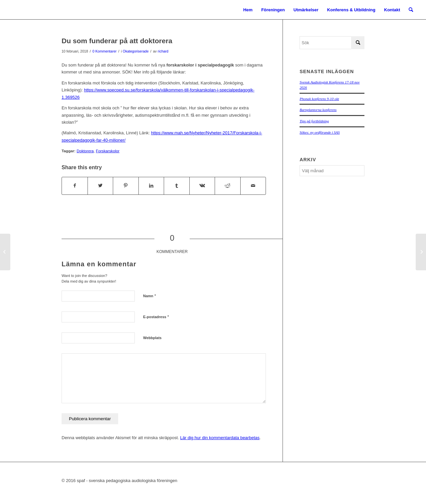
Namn (150, 296)
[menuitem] (248, 10)
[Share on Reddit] (228, 186)
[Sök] (411, 10)
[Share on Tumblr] (177, 186)
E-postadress (156, 317)
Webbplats (152, 338)
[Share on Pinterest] (126, 186)
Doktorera (85, 151)
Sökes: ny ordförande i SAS (319, 132)
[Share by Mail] (253, 186)
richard (163, 51)
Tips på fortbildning (314, 121)
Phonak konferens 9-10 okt (319, 99)
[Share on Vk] (202, 186)
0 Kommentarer (105, 51)
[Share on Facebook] (75, 186)
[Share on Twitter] (101, 186)
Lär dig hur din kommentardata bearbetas (220, 438)
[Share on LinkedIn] (151, 186)
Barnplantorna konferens (318, 110)
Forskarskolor (108, 151)
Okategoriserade (136, 51)
